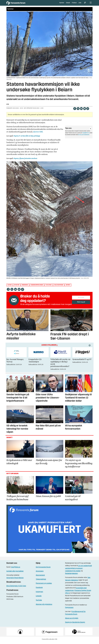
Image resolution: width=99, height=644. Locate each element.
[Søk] (85, 4)
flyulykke (49, 287)
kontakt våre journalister (15, 574)
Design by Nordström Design (75, 625)
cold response (59, 287)
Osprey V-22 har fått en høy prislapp (27, 138)
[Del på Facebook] (75, 111)
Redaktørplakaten (71, 576)
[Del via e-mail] (85, 111)
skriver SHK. (38, 134)
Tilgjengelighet (41, 582)
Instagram (39, 594)
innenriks (25, 287)
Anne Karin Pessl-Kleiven (15, 580)
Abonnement (40, 578)
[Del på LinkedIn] (81, 111)
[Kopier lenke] (88, 111)
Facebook (39, 590)
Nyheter (62, 4)
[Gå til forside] (21, 4)
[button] (90, 348)
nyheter (17, 287)
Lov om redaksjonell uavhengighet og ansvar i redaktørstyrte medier (78, 571)
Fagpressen (69, 610)
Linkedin (39, 598)
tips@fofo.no (86, 135)
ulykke (10, 287)
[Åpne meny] (91, 4)
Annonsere (40, 574)
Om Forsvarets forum (43, 570)
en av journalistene (84, 137)
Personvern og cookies (44, 586)
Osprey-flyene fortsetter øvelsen (25, 161)
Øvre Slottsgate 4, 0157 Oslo (16, 588)
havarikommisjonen (37, 287)
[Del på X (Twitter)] (78, 111)
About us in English (72, 621)
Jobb (80, 4)
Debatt (68, 4)
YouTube (39, 603)
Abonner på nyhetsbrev (44, 607)
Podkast (74, 4)
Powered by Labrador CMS (50, 642)
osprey (68, 287)
